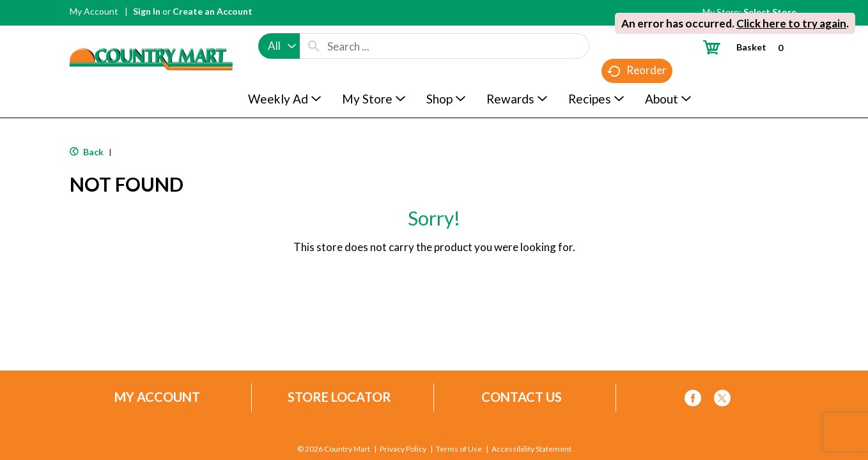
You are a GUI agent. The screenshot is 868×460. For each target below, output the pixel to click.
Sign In (147, 11)
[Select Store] (771, 12)
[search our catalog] (314, 46)
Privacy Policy (403, 449)
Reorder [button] (637, 71)
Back (87, 152)
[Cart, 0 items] (748, 47)
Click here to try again (791, 23)
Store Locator (339, 397)
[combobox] (279, 46)
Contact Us (522, 397)
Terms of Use (459, 449)
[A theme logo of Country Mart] (151, 35)
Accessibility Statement (531, 449)
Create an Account (213, 11)
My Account (94, 11)
